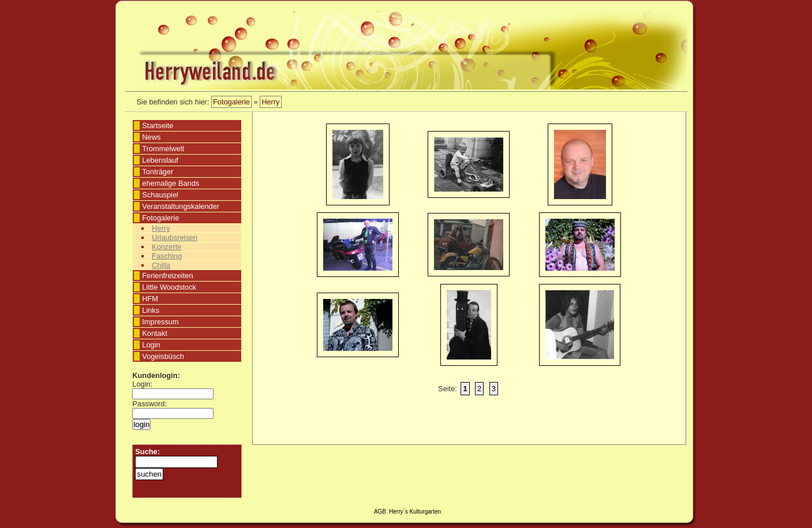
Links (151, 310)
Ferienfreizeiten (167, 276)
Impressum (160, 322)
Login (151, 345)
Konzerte (166, 247)
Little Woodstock (169, 287)
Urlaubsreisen (175, 237)
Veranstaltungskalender (181, 206)
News (151, 137)
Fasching (167, 256)
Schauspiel (160, 195)
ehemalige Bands (171, 183)
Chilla (161, 265)
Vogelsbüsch (163, 356)
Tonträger (158, 172)
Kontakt (154, 333)
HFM (150, 299)
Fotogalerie (231, 102)
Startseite (158, 126)
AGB (380, 512)
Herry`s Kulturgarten (415, 512)
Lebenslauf (160, 160)
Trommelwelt (163, 149)
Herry (270, 102)
